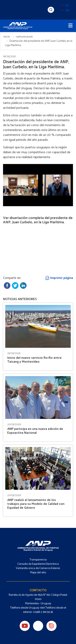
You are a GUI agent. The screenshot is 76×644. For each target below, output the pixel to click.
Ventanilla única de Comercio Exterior (38, 568)
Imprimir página (59, 278)
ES (67, 6)
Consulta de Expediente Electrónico (38, 564)
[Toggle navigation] (70, 26)
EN (67, 10)
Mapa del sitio (38, 573)
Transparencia (38, 560)
